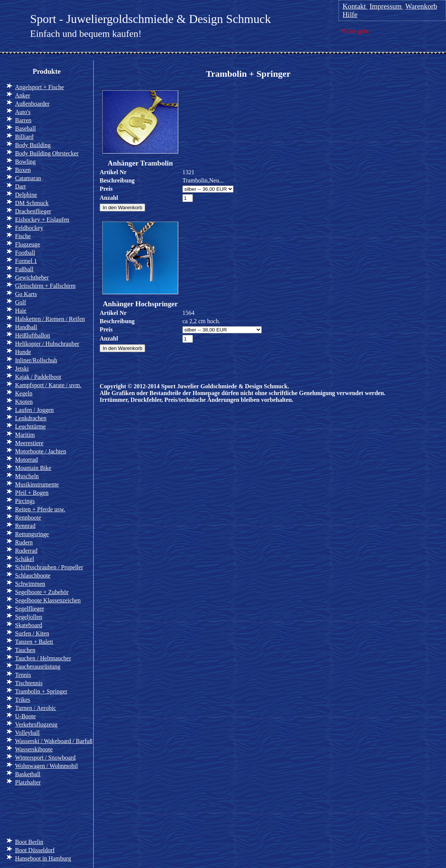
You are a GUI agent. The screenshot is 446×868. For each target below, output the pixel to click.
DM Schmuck (32, 203)
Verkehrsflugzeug (36, 724)
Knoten (24, 402)
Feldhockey (29, 228)
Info (18, 811)
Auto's (23, 112)
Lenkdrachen (31, 418)
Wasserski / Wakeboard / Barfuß (54, 741)
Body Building (33, 145)
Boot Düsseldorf (35, 850)
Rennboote (28, 518)
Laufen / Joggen (34, 410)
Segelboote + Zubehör (42, 592)
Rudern (24, 542)
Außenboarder (32, 104)
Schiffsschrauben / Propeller (49, 567)
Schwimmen (30, 584)
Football (25, 253)
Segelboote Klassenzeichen (48, 600)
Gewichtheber (32, 277)
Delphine (26, 195)
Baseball (25, 128)
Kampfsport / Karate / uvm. (48, 385)
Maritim (25, 435)
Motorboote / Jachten (41, 451)
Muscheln (27, 476)
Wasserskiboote (34, 749)
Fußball (24, 269)
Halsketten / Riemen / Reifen (50, 319)
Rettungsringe (32, 534)
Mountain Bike (33, 468)
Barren (23, 120)
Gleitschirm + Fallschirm (45, 286)
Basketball (28, 774)
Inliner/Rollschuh (36, 360)
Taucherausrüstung (38, 667)
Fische (23, 236)
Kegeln (24, 393)
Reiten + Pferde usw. (40, 509)
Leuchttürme (30, 426)
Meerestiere (29, 443)
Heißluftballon (33, 335)
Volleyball (27, 733)
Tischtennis (29, 683)
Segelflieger (30, 609)
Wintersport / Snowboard (45, 758)
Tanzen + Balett (34, 642)
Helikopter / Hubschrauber (47, 344)
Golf (20, 302)
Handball (26, 327)
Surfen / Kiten (32, 633)
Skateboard (29, 625)
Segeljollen (29, 617)
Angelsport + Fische (39, 87)
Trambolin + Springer (41, 691)
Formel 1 (26, 261)
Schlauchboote (33, 575)
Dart (20, 186)
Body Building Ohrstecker (47, 153)
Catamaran (28, 178)
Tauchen (25, 650)
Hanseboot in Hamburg (43, 858)
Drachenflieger (33, 211)
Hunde (23, 352)
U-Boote (25, 716)
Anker (23, 95)
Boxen (23, 170)
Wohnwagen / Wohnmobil (46, 766)
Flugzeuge (28, 244)
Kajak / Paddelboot (38, 377)
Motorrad (26, 460)
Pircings (25, 501)
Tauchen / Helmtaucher (43, 658)
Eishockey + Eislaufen (42, 220)
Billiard (24, 137)
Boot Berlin (29, 842)
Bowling (25, 162)
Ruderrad (26, 551)
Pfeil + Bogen (32, 493)
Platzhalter (28, 782)
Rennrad (25, 526)
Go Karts (26, 294)
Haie (21, 311)
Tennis (23, 675)
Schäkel (25, 559)
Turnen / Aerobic (36, 708)
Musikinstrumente (37, 484)
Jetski (22, 369)
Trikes (23, 700)
